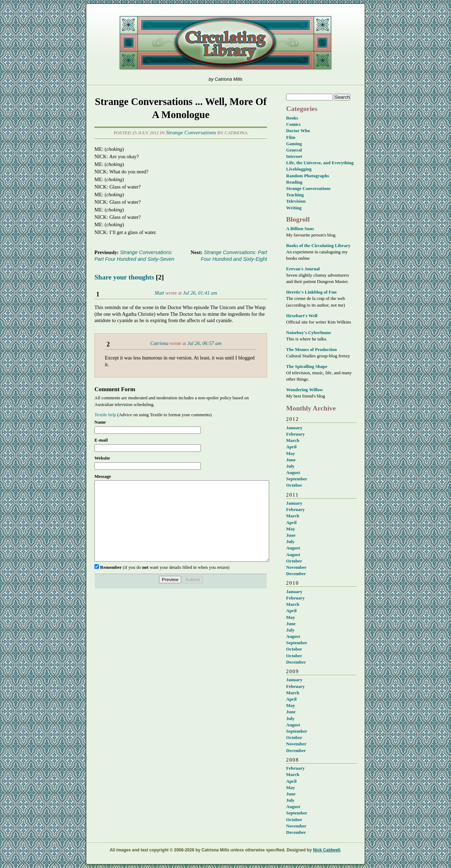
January (294, 428)
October (294, 485)
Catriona (159, 343)
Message (103, 476)
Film (291, 137)
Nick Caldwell (326, 850)
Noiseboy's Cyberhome (308, 333)
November (296, 567)
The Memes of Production (311, 349)
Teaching (295, 195)
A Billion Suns (300, 229)
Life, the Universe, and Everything (320, 163)
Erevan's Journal (303, 269)
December (296, 574)
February (295, 434)
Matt (159, 293)
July (290, 466)
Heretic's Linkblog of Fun (311, 292)
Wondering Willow (305, 390)
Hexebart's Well (302, 316)
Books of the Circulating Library (318, 245)
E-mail (101, 440)
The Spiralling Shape (307, 366)
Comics (293, 124)
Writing (294, 208)
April (291, 447)
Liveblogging (299, 169)
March (293, 440)
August (293, 472)
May (291, 453)
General (294, 150)
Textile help (105, 415)
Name (100, 422)
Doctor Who (298, 131)
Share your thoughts (124, 277)
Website (102, 458)
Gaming (294, 144)
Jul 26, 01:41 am (200, 293)
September (297, 479)
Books (292, 118)
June (291, 460)
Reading (294, 182)
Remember (111, 583)
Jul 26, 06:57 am (205, 343)
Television (296, 201)
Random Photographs (308, 176)
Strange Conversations (191, 132)
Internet (294, 156)
